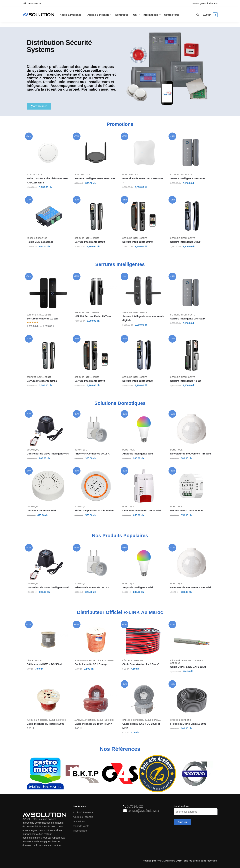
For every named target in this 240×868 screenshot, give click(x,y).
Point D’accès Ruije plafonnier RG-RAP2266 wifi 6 (47, 180)
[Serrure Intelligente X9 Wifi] (48, 293)
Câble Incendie (105, 660)
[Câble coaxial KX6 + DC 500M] (48, 640)
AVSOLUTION (165, 861)
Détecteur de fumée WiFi (42, 510)
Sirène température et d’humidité (94, 510)
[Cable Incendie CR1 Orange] (96, 640)
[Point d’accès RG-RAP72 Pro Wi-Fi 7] (144, 153)
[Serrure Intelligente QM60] (192, 216)
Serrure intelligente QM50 (90, 242)
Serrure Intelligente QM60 (185, 242)
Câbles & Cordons (133, 660)
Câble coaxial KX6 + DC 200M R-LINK (141, 726)
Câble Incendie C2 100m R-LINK (93, 724)
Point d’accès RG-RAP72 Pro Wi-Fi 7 (143, 180)
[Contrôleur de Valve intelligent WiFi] (48, 429)
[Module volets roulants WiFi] (192, 486)
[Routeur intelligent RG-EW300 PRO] (96, 153)
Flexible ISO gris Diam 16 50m (188, 724)
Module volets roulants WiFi (187, 510)
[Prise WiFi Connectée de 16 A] (96, 429)
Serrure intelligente (183, 175)
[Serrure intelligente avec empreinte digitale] (144, 292)
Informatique (80, 831)
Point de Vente (81, 826)
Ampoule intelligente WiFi (138, 454)
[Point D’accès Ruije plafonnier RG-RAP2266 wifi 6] (48, 153)
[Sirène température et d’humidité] (96, 486)
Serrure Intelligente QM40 (137, 242)
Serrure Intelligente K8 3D (185, 381)
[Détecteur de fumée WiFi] (48, 486)
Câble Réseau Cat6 (181, 660)
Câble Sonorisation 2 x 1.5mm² (141, 664)
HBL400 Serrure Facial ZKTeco (93, 316)
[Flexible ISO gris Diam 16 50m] (192, 699)
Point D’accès (34, 175)
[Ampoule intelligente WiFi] (144, 429)
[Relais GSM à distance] (48, 216)
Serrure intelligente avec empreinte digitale (143, 318)
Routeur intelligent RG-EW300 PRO (95, 178)
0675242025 (135, 806)
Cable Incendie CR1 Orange (91, 664)
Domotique (33, 450)
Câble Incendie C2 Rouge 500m (45, 724)
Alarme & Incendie (85, 660)
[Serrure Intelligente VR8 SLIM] (192, 153)
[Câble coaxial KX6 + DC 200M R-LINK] (144, 699)
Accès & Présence (37, 238)
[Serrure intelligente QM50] (96, 216)
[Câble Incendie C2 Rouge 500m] (48, 699)
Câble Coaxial (35, 660)
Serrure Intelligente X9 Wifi (43, 319)
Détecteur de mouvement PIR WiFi (190, 454)
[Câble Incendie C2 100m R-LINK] (96, 699)
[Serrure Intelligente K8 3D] (192, 355)
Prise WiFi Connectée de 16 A (92, 454)
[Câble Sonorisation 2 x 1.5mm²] (144, 640)
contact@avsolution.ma (143, 811)
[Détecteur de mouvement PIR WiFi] (192, 429)
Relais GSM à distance (40, 242)
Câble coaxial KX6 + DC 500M (44, 664)
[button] (30, 774)
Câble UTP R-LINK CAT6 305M (188, 667)
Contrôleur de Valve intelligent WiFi (48, 454)
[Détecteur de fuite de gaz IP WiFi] (144, 486)
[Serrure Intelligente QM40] (144, 216)
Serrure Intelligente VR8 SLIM (188, 178)
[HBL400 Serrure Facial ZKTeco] (96, 292)
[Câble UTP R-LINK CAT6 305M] (192, 640)
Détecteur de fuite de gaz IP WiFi (142, 510)
